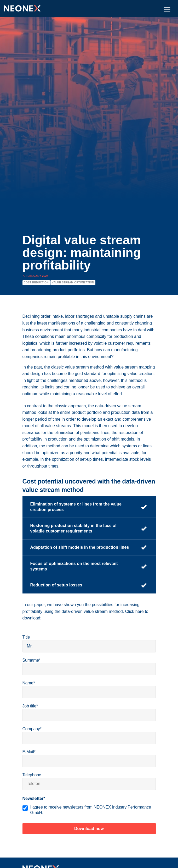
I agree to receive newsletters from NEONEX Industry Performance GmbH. (91, 810)
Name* (29, 683)
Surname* (32, 660)
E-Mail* (29, 752)
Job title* (30, 706)
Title (26, 637)
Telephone (32, 775)
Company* (32, 729)
